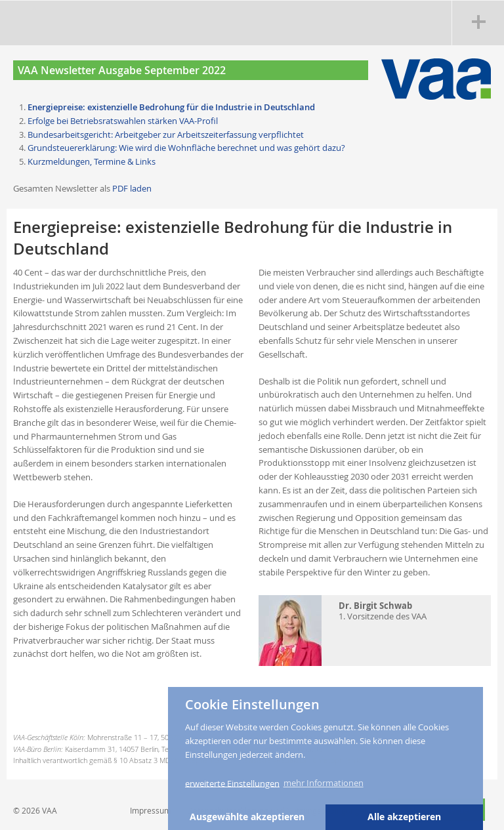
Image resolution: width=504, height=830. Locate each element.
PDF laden (132, 188)
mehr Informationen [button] (324, 783)
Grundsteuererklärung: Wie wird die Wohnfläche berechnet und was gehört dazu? (186, 148)
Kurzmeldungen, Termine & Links (92, 161)
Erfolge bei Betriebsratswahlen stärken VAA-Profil (123, 121)
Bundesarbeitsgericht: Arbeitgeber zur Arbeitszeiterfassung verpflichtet (166, 135)
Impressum (151, 810)
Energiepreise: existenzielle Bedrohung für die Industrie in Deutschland (171, 107)
